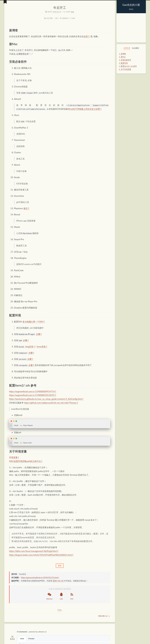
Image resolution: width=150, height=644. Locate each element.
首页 (122, 17)
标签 (122, 26)
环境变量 (14, 457)
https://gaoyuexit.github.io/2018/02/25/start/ (40, 577)
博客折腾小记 (104, 616)
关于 (122, 21)
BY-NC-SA (58, 581)
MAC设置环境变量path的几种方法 (26, 461)
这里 (87, 36)
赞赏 (60, 565)
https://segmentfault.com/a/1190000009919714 (33, 391)
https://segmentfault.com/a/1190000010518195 (33, 395)
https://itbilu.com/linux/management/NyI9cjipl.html (34, 551)
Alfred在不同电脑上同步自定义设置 (84, 109)
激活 (26, 208)
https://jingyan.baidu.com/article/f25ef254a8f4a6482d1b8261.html (41, 555)
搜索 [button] (122, 38)
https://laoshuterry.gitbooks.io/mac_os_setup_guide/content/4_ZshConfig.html (46, 399)
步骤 (39, 334)
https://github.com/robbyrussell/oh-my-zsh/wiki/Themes (51, 402)
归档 (122, 34)
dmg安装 (30, 346)
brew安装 (42, 346)
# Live (60, 610)
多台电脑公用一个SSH (34, 322)
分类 (122, 30)
